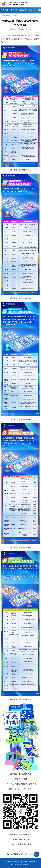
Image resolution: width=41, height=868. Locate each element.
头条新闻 (5, 10)
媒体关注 (23, 10)
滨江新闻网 (5, 16)
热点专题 (32, 10)
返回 (37, 854)
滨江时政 (14, 10)
